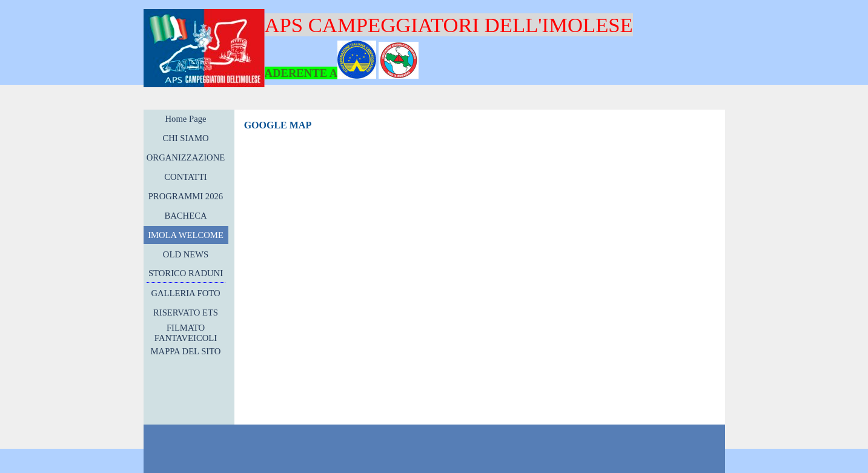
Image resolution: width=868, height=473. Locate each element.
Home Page (186, 119)
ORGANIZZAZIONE (186, 157)
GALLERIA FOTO (185, 293)
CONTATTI (185, 177)
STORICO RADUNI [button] (186, 273)
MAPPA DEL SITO (186, 351)
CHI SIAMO (185, 138)
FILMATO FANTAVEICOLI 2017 (186, 338)
